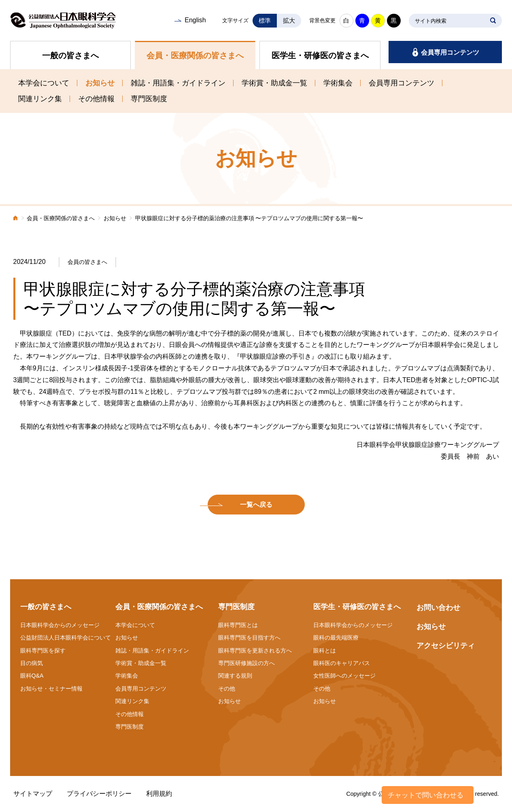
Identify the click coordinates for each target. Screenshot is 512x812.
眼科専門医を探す (43, 650)
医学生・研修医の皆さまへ (320, 55)
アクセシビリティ (446, 646)
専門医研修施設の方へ (246, 663)
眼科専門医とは (238, 625)
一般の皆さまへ (70, 55)
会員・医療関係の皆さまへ (195, 55)
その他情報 (96, 99)
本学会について (44, 83)
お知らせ (100, 83)
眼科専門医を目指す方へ (249, 638)
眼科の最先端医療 (336, 638)
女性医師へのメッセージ (344, 676)
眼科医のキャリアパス (342, 663)
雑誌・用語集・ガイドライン (178, 83)
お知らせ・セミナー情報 (51, 689)
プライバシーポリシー (99, 794)
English (195, 20)
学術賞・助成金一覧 (274, 83)
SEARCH (493, 21)
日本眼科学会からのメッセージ (60, 625)
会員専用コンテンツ (450, 52)
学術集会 (338, 83)
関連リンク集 (40, 99)
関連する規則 (235, 676)
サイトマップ (33, 794)
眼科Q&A (32, 676)
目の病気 (32, 663)
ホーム (16, 219)
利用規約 (159, 794)
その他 (227, 689)
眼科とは (325, 650)
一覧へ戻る (256, 505)
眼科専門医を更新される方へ (255, 650)
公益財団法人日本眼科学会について (66, 638)
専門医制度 (149, 99)
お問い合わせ (438, 608)
